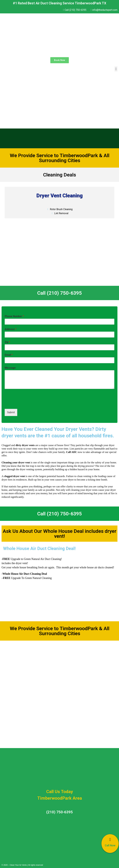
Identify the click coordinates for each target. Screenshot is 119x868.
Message (10, 368)
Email (9, 355)
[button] (60, 60)
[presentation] (28, 404)
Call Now (110, 845)
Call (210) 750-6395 (59, 293)
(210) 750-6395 (60, 812)
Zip (7, 342)
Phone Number (14, 316)
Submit (11, 412)
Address (10, 329)
